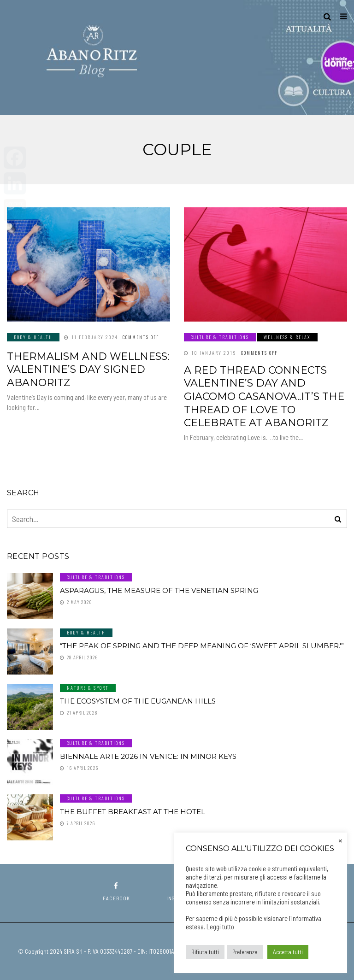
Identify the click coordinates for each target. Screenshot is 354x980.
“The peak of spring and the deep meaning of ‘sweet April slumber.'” (202, 646)
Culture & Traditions (220, 337)
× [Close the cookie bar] (340, 840)
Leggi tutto (220, 927)
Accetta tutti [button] (288, 952)
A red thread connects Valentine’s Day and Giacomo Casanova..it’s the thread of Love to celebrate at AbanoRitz (264, 396)
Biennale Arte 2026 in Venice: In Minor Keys (148, 756)
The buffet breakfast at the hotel (133, 812)
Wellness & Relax (287, 337)
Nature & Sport (88, 688)
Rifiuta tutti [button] (205, 952)
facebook (116, 892)
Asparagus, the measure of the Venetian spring (159, 590)
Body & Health (33, 337)
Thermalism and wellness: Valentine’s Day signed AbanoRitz (88, 370)
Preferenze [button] (245, 952)
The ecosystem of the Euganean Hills (138, 701)
